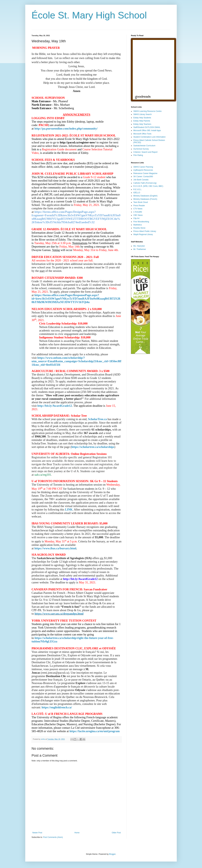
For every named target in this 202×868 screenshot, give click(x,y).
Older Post (116, 833)
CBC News (138, 215)
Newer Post (37, 833)
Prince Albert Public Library (145, 231)
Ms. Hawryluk (139, 246)
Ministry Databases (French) (145, 199)
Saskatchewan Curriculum (144, 146)
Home (77, 833)
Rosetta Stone (139, 228)
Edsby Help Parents (142, 121)
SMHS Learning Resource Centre (147, 111)
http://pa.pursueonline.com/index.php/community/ (66, 128)
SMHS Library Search (143, 114)
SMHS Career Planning (143, 167)
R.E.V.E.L (137, 189)
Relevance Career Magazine (145, 173)
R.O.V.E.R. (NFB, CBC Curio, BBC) (148, 186)
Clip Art (136, 218)
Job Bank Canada (141, 180)
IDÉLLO (137, 193)
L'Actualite (138, 212)
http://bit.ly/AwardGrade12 (55, 406)
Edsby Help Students (142, 118)
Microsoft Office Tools (142, 134)
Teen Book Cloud (141, 202)
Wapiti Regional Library (143, 234)
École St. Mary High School (89, 15)
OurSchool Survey (141, 149)
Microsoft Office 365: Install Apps (147, 130)
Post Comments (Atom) (53, 837)
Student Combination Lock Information (149, 137)
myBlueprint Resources (143, 170)
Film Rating (138, 155)
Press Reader (139, 206)
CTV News (138, 209)
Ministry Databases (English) (145, 196)
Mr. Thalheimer (140, 249)
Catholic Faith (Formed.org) (145, 183)
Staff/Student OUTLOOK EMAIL (147, 127)
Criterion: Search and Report (145, 152)
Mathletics (138, 225)
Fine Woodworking (141, 222)
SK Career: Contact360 (143, 177)
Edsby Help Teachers (142, 124)
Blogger (112, 854)
